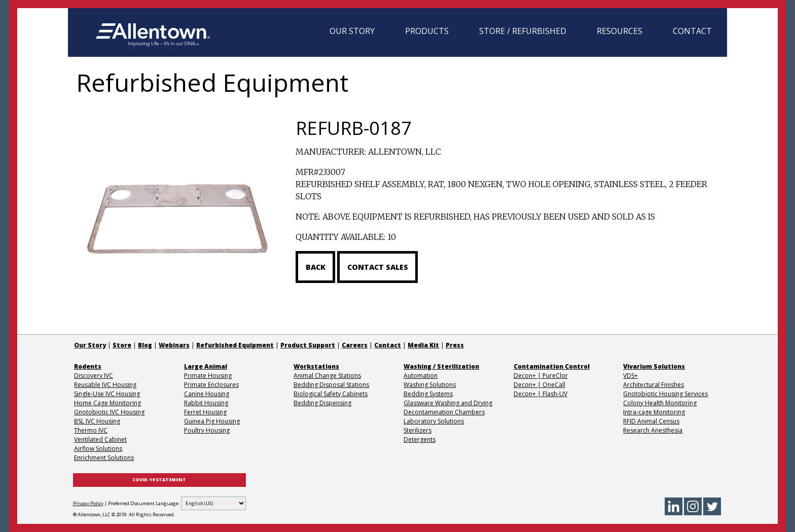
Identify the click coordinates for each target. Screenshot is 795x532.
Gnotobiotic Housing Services (665, 394)
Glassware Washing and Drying (448, 403)
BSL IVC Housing (97, 421)
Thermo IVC (91, 430)
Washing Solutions (430, 385)
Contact (692, 31)
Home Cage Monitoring (107, 403)
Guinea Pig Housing (212, 421)
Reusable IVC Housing (105, 385)
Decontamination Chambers (444, 412)
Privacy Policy (88, 503)
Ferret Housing (205, 412)
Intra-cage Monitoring (654, 412)
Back (316, 267)
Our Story (352, 31)
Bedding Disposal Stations (331, 385)
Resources (620, 31)
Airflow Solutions (98, 449)
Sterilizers (418, 430)
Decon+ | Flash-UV (540, 394)
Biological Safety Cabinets (331, 394)
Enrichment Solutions (104, 458)
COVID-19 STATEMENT (159, 480)
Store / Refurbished (523, 31)
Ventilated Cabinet (100, 439)
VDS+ (630, 376)
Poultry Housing (207, 430)
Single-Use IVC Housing (107, 394)
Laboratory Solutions (434, 421)
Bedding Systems (428, 394)
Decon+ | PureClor (541, 376)
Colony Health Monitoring (660, 403)
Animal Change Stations (327, 376)
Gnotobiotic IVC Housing (109, 412)
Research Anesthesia (653, 430)
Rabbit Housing (206, 403)
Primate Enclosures (211, 385)
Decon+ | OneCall (539, 385)
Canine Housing (207, 394)
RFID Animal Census (651, 421)
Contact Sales (378, 267)
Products (427, 31)
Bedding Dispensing (322, 403)
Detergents (420, 439)
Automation (421, 376)
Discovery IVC (94, 376)
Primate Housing (208, 376)
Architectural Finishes (654, 385)
